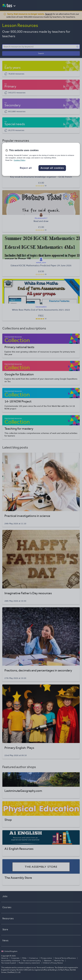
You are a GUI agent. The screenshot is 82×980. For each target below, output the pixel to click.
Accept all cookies (52, 168)
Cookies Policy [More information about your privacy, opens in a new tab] (20, 160)
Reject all (26, 168)
